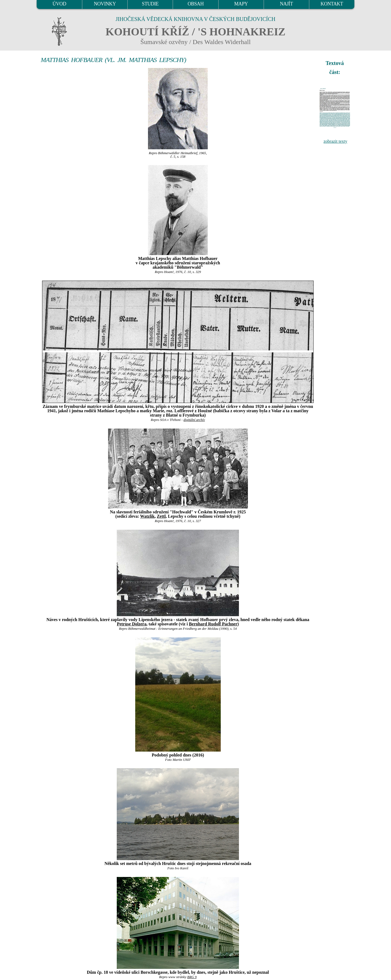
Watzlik (147, 516)
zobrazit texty (335, 141)
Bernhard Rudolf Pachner (213, 624)
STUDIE (150, 4)
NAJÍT (286, 4)
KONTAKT (332, 4)
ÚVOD (59, 4)
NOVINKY (105, 4)
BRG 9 (192, 977)
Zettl (161, 516)
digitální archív (194, 420)
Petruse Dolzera (132, 624)
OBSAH (196, 4)
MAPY (241, 4)
